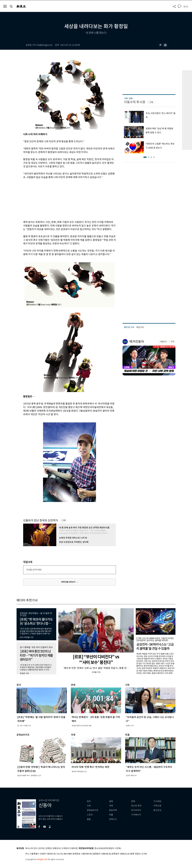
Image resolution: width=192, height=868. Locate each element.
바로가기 (164, 342)
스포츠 (90, 815)
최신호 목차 (136, 806)
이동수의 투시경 (135, 102)
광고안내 (157, 810)
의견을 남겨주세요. (34, 570)
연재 (133, 801)
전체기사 (113, 819)
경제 (111, 801)
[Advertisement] (63, 199)
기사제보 (157, 801)
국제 (111, 806)
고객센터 (65, 848)
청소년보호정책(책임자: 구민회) (108, 848)
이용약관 (74, 848)
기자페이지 (136, 815)
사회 (89, 806)
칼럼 (89, 819)
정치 (89, 801)
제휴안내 (57, 848)
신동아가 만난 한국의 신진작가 (41, 520)
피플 (111, 815)
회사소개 (29, 848)
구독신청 (157, 806)
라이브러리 (136, 810)
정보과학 (113, 810)
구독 (64, 520)
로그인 (186, 7)
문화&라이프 (93, 810)
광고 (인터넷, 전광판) (43, 848)
